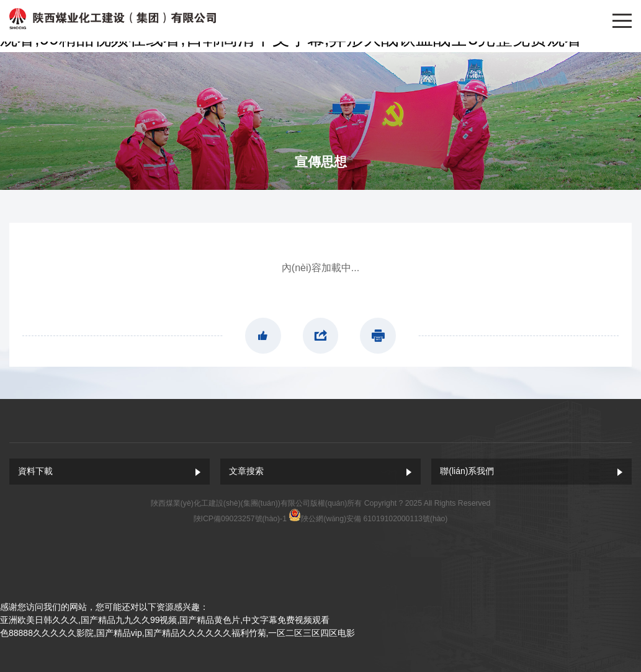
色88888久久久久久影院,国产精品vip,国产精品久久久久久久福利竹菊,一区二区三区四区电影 (178, 633)
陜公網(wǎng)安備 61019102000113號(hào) (374, 519)
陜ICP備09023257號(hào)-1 (240, 519)
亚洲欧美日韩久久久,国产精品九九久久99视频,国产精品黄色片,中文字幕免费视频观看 (165, 620)
